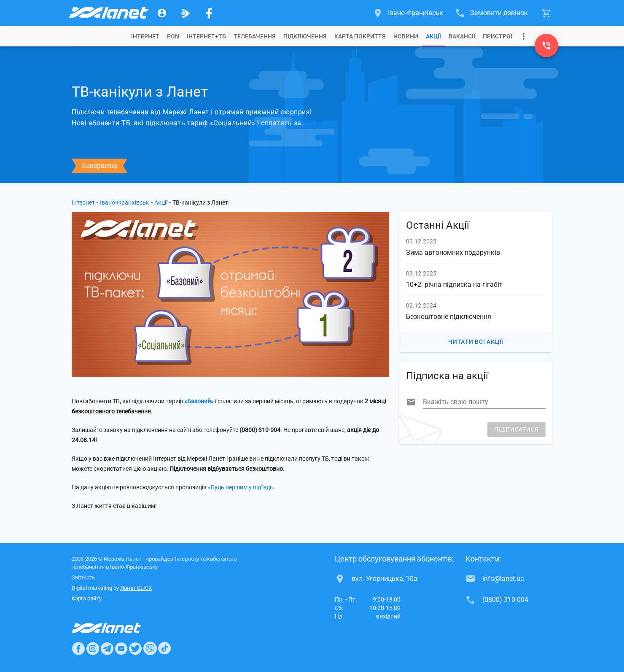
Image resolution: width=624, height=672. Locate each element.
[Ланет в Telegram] (107, 648)
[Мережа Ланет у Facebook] (209, 13)
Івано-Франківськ (125, 202)
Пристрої (498, 36)
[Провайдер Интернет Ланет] (116, 628)
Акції (433, 36)
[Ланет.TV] (186, 13)
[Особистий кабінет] (162, 13)
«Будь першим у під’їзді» (241, 487)
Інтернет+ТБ (206, 36)
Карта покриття (360, 36)
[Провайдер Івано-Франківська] (108, 13)
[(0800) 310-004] (546, 46)
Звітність (83, 577)
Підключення (305, 36)
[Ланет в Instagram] (93, 648)
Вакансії (462, 36)
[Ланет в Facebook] (78, 648)
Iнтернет (145, 36)
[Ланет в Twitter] (135, 648)
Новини (406, 36)
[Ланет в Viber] (150, 648)
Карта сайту (87, 598)
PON (173, 36)
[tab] (145, 36)
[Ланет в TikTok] (164, 648)
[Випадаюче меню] (524, 36)
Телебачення (255, 36)
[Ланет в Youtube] (121, 648)
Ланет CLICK (136, 588)
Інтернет (83, 202)
